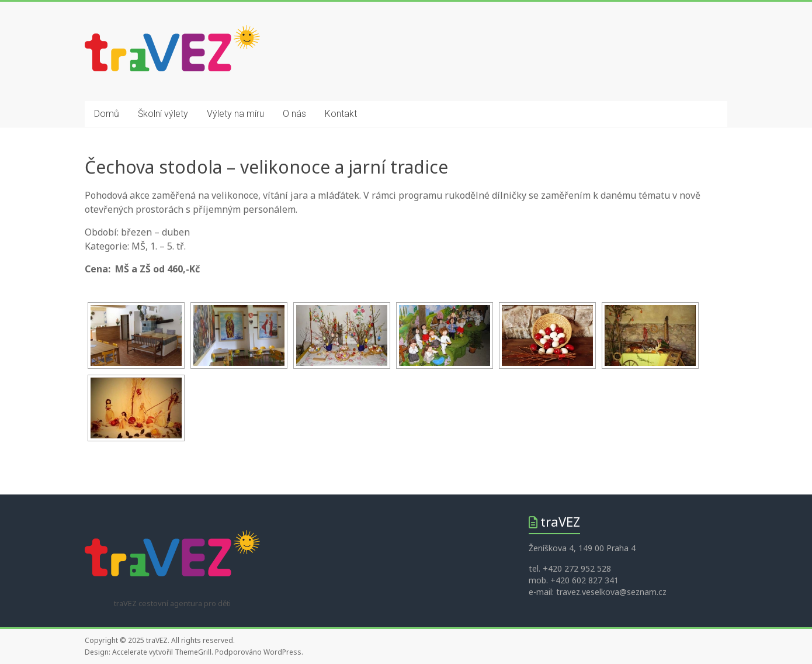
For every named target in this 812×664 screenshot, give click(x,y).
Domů (107, 114)
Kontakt (341, 114)
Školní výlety (163, 114)
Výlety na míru (235, 114)
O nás (294, 114)
